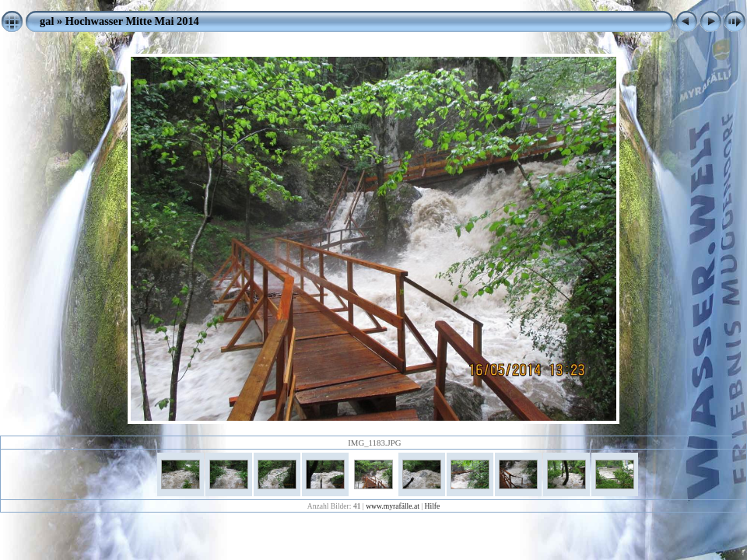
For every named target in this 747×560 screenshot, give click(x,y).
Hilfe (433, 506)
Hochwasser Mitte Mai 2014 (132, 21)
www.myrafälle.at (393, 506)
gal (47, 21)
